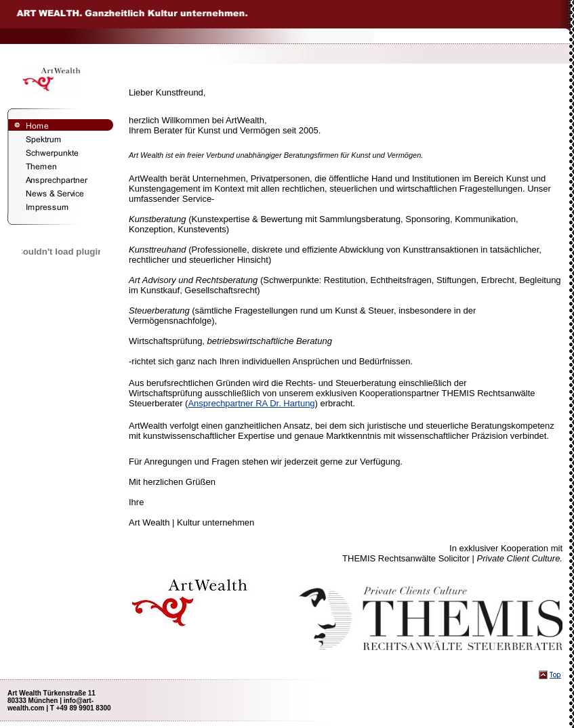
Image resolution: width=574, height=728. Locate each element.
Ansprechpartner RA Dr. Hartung (251, 403)
